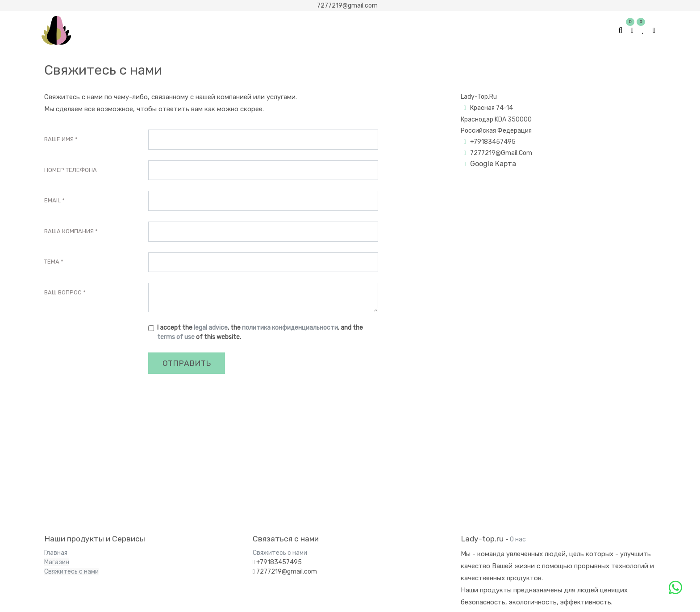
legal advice (211, 328)
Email (52, 200)
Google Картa (493, 164)
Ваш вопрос (63, 292)
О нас (518, 539)
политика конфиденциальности (290, 328)
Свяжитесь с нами (71, 572)
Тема (52, 262)
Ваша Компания (69, 231)
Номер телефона (71, 170)
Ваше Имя (59, 139)
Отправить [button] (187, 363)
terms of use (176, 337)
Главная (56, 553)
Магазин (57, 562)
